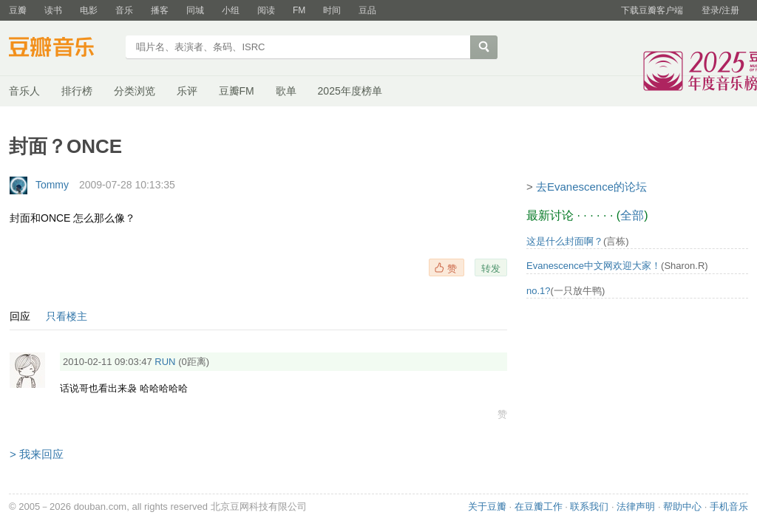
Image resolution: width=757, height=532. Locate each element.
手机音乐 (729, 507)
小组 (231, 10)
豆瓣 (18, 10)
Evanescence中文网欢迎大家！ (594, 266)
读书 (53, 10)
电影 (89, 10)
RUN (165, 362)
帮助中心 (682, 507)
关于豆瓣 (487, 507)
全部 (632, 215)
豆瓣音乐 (62, 49)
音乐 (124, 10)
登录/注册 (720, 10)
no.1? (539, 291)
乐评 (187, 91)
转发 (491, 268)
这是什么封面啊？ (565, 241)
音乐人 (24, 91)
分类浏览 (135, 91)
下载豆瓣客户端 (652, 10)
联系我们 (589, 507)
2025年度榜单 (350, 91)
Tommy (52, 185)
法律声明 (636, 507)
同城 (195, 10)
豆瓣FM (237, 91)
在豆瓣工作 (539, 507)
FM (299, 10)
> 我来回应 (37, 454)
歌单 (286, 91)
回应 (20, 316)
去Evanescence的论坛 (591, 187)
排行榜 (77, 91)
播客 (160, 10)
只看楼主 (67, 316)
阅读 (266, 10)
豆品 (367, 10)
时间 (332, 10)
